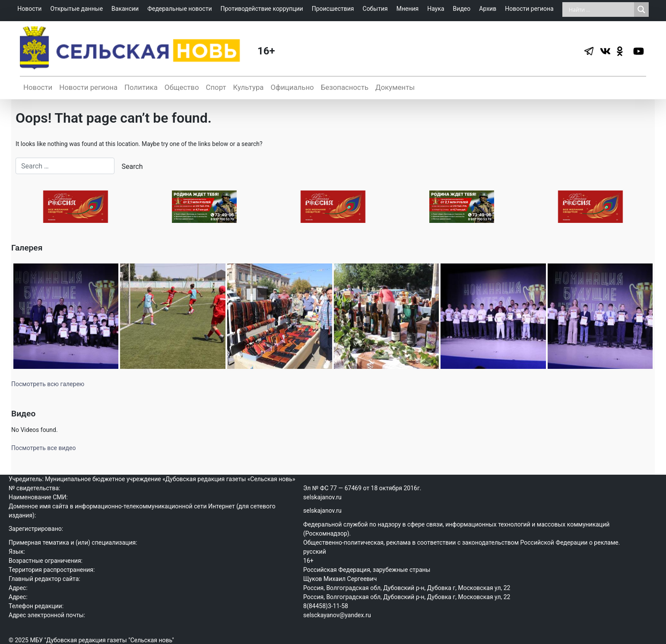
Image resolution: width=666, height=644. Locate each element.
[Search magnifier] (641, 10)
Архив (488, 9)
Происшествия (333, 9)
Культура (249, 87)
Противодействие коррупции (262, 9)
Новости (29, 9)
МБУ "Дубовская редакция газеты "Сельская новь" (102, 640)
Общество (182, 87)
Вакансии (125, 9)
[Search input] (600, 10)
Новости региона (529, 9)
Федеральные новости (179, 9)
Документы (395, 87)
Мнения (408, 9)
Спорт (216, 87)
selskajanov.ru (322, 497)
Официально (292, 87)
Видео (462, 9)
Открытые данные (76, 9)
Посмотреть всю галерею (48, 384)
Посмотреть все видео (43, 448)
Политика (141, 87)
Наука (436, 9)
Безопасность (345, 87)
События (375, 9)
